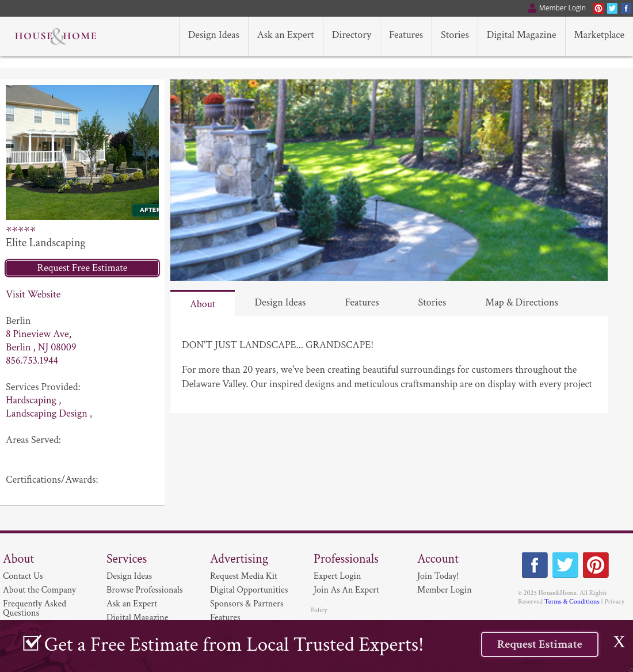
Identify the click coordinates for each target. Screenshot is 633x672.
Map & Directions (522, 302)
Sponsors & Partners (247, 604)
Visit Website (33, 294)
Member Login (445, 590)
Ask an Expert (132, 604)
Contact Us (23, 576)
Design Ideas (280, 302)
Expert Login (337, 576)
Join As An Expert (346, 590)
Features (362, 302)
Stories (432, 302)
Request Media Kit (244, 576)
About (203, 304)
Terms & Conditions (572, 602)
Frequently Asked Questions (35, 608)
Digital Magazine (137, 618)
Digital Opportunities (249, 590)
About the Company (39, 590)
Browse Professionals (145, 590)
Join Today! (438, 576)
